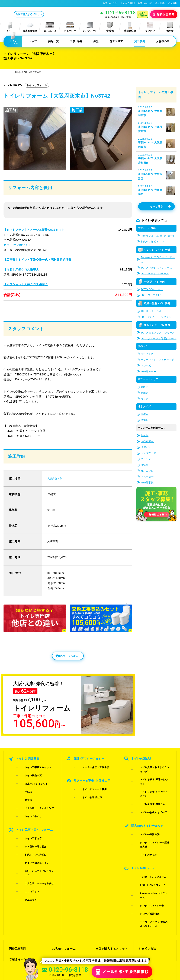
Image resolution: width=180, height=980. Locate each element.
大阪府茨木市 (56, 489)
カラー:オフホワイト (17, 245)
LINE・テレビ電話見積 (66, 891)
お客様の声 (163, 41)
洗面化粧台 (130, 27)
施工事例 (140, 41)
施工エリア (116, 41)
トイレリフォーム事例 (89, 795)
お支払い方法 (110, 3)
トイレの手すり (28, 807)
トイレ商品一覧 (28, 784)
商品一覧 (53, 41)
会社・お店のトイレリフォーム (36, 841)
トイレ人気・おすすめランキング (153, 779)
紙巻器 (23, 798)
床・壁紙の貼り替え (30, 827)
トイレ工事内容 (28, 823)
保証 (96, 41)
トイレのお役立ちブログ (148, 798)
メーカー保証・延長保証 (90, 779)
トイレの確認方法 (144, 814)
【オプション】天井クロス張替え (25, 284)
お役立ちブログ (105, 910)
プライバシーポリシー (133, 945)
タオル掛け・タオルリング (34, 802)
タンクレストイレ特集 (147, 853)
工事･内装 (76, 41)
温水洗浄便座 (30, 27)
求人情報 (173, 3)
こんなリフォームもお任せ (34, 846)
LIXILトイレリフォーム (147, 843)
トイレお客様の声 (87, 800)
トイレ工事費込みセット (33, 779)
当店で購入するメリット (43, 14)
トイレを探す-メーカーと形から (152, 788)
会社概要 (160, 3)
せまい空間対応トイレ (32, 837)
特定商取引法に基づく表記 (162, 945)
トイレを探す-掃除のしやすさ (151, 784)
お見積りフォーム (63, 884)
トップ (33, 41)
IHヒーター (70, 27)
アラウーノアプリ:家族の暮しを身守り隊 (152, 864)
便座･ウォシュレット (31, 788)
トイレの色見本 (143, 823)
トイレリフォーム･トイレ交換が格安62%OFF (29, 3)
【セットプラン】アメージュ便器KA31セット (34, 230)
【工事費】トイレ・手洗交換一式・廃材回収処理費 (37, 260)
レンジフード (90, 27)
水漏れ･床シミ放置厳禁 (110, 903)
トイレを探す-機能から (147, 793)
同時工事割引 (17, 884)
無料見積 (164, 14)
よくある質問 (127, 3)
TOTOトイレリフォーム (148, 839)
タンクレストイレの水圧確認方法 (153, 818)
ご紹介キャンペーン (21, 891)
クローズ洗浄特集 (144, 857)
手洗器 (23, 793)
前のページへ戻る (60, 669)
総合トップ (146, 903)
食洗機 (110, 27)
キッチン (150, 27)
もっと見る (160, 206)
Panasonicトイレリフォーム (151, 848)
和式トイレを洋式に (30, 832)
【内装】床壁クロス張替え (21, 270)
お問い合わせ (145, 3)
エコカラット (27, 850)
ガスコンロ (50, 27)
